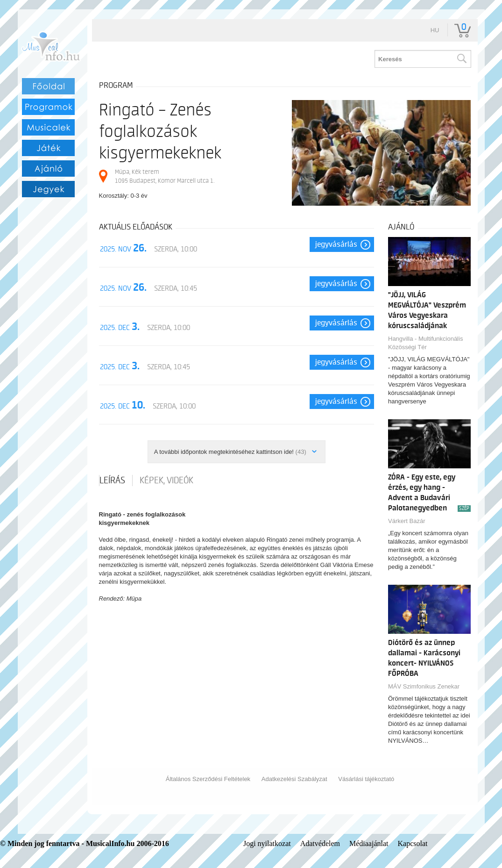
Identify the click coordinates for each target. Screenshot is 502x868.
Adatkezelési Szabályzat (294, 779)
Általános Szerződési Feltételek (208, 779)
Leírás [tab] (112, 481)
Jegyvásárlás (336, 244)
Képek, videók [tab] (166, 481)
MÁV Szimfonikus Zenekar (424, 686)
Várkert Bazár (407, 521)
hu (435, 30)
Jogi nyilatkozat (267, 843)
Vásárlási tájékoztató (366, 779)
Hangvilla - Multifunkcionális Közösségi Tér (425, 343)
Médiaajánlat (369, 843)
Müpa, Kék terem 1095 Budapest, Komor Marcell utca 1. (165, 176)
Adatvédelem (320, 843)
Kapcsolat (413, 843)
